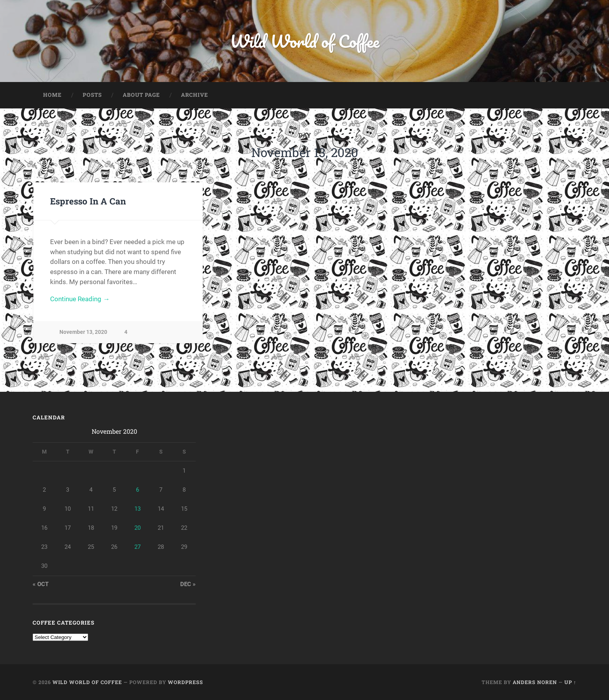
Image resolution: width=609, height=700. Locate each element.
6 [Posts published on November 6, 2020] (137, 490)
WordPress (185, 682)
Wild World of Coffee (305, 41)
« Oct (41, 584)
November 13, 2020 (83, 332)
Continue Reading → (80, 299)
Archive (195, 95)
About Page (141, 95)
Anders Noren (535, 682)
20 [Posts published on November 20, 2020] (137, 528)
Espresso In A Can (88, 201)
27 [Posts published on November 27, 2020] (137, 547)
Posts (92, 95)
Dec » (188, 584)
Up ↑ (570, 682)
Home (52, 95)
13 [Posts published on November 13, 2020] (137, 509)
